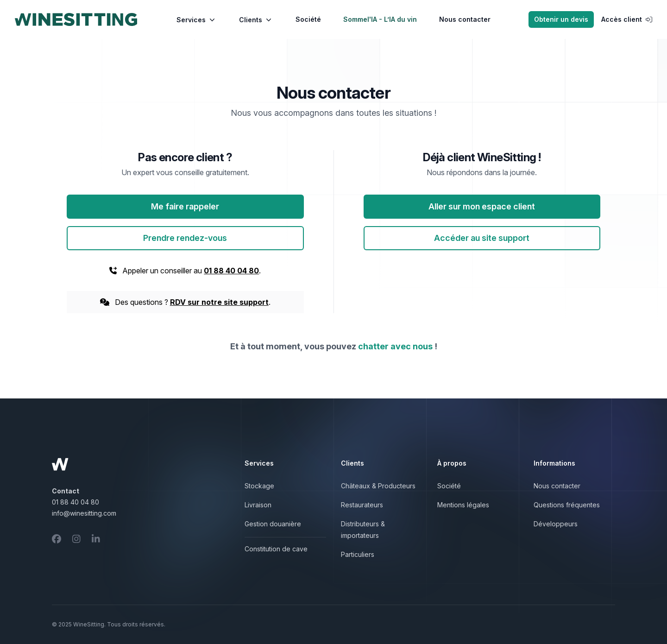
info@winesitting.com (84, 513)
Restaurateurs (362, 505)
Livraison (258, 505)
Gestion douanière (273, 524)
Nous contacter (465, 19)
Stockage (259, 486)
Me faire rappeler (185, 206)
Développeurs (556, 524)
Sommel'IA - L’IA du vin (380, 19)
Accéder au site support (482, 238)
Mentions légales (463, 505)
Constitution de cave (276, 549)
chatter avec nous (395, 346)
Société (308, 19)
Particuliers (358, 554)
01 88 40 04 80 (231, 271)
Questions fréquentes (567, 505)
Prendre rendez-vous (185, 238)
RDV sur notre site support (219, 302)
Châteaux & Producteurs (378, 486)
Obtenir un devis (561, 19)
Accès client (627, 19)
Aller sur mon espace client (482, 206)
